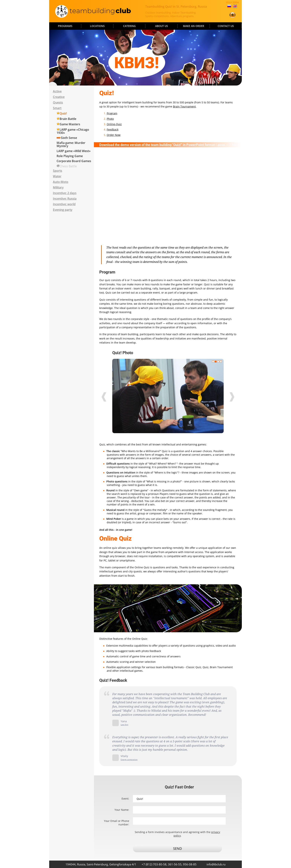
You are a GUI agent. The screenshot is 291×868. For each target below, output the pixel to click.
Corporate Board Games (74, 161)
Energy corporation (129, 759)
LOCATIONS (97, 26)
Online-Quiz (114, 124)
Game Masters (70, 124)
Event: (125, 799)
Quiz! (63, 113)
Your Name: (122, 810)
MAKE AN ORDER (194, 26)
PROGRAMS (65, 26)
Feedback (113, 129)
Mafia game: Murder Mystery (71, 144)
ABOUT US (162, 26)
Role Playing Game (70, 156)
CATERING (129, 26)
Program (112, 113)
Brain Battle (68, 119)
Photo (110, 119)
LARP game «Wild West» (74, 151)
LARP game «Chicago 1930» (73, 131)
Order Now (114, 135)
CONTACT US (226, 26)
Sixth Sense (69, 138)
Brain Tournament (184, 106)
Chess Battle (68, 166)
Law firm (124, 724)
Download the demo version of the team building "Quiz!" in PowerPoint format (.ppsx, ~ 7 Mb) (169, 145)
